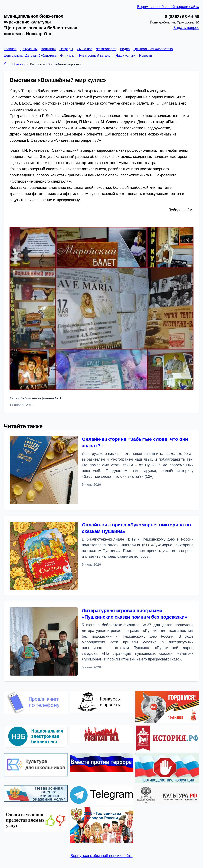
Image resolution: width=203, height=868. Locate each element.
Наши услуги (125, 55)
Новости (146, 55)
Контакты (48, 49)
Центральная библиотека (153, 49)
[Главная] (6, 64)
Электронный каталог (95, 55)
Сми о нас (85, 49)
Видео (125, 49)
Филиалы (67, 55)
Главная (10, 49)
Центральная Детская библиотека (30, 55)
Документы (29, 49)
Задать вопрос (186, 28)
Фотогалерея (106, 49)
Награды (66, 49)
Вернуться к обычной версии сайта (168, 7)
